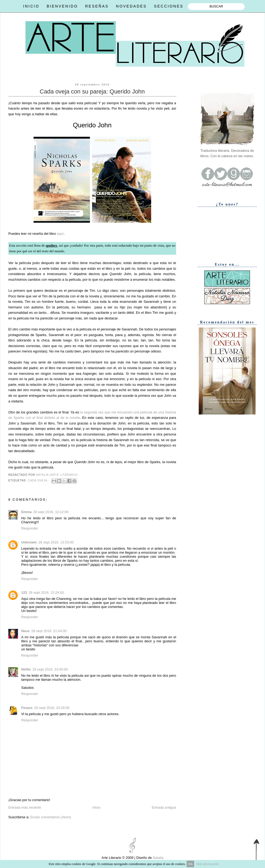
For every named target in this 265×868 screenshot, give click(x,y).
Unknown (29, 542)
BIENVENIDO (62, 6)
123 (24, 593)
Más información (207, 864)
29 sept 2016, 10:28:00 (52, 708)
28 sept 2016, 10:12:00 (51, 512)
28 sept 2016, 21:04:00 (49, 631)
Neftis (26, 669)
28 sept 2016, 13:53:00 (56, 542)
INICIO (31, 6)
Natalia (158, 858)
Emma (26, 512)
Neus (25, 631)
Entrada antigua (164, 807)
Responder (30, 528)
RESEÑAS (97, 6)
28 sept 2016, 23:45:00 (50, 669)
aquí (60, 234)
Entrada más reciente (25, 807)
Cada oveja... (39, 480)
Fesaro (27, 708)
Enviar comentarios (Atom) (50, 817)
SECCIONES (169, 6)
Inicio (96, 807)
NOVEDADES (131, 6)
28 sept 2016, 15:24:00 (46, 593)
